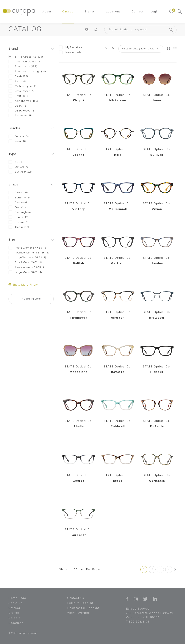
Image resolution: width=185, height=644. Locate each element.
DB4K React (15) (22, 111)
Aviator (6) (18, 193)
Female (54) (19, 136)
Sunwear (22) (20, 172)
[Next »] (175, 569)
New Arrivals (70, 53)
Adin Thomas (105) (23, 101)
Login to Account (80, 603)
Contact (137, 12)
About (47, 12)
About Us (16, 603)
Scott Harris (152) (23, 67)
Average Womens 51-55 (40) (30, 253)
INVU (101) (18, 96)
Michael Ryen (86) (23, 86)
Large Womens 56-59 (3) (27, 258)
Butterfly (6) (19, 198)
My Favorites (71, 48)
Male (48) (18, 142)
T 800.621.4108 (138, 622)
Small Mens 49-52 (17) (26, 263)
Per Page (93, 570)
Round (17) (19, 217)
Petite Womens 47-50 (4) (27, 248)
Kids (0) (16, 162)
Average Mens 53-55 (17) (27, 268)
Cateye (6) (18, 203)
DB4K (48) (18, 106)
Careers (14, 618)
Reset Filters (31, 299)
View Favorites (78, 613)
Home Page (17, 598)
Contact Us (76, 598)
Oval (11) (17, 208)
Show (63, 570)
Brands (90, 12)
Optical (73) (19, 167)
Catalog (68, 12)
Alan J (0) (18, 81)
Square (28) (19, 222)
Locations (113, 12)
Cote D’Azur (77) (22, 91)
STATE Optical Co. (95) (26, 57)
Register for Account (83, 608)
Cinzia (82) (18, 77)
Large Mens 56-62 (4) (25, 272)
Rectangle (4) (20, 212)
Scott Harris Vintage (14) (27, 72)
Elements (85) (21, 116)
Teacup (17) (19, 227)
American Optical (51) (25, 62)
